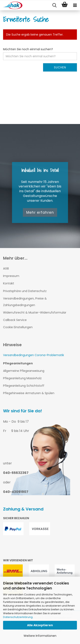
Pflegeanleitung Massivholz (22, 378)
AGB (6, 268)
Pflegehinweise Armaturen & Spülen (29, 393)
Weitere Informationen (40, 636)
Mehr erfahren (40, 212)
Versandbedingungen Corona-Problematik (34, 355)
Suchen (60, 67)
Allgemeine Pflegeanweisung (24, 371)
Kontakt (9, 283)
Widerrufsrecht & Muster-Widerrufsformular (35, 312)
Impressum (11, 276)
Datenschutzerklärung (18, 617)
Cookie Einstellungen (18, 327)
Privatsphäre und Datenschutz (25, 291)
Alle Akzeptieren (40, 625)
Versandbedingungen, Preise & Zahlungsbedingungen (25, 302)
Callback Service (15, 320)
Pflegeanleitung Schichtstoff (24, 386)
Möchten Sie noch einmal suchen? (28, 49)
